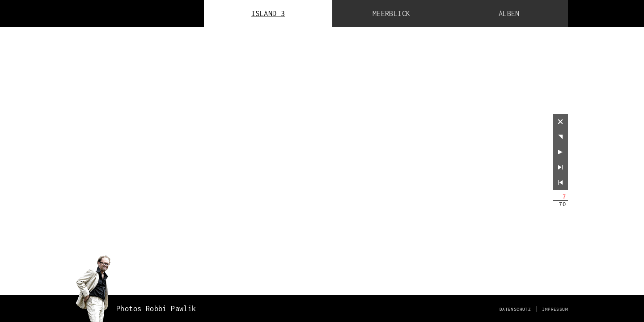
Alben (509, 13)
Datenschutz (515, 309)
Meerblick (392, 13)
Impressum (555, 309)
